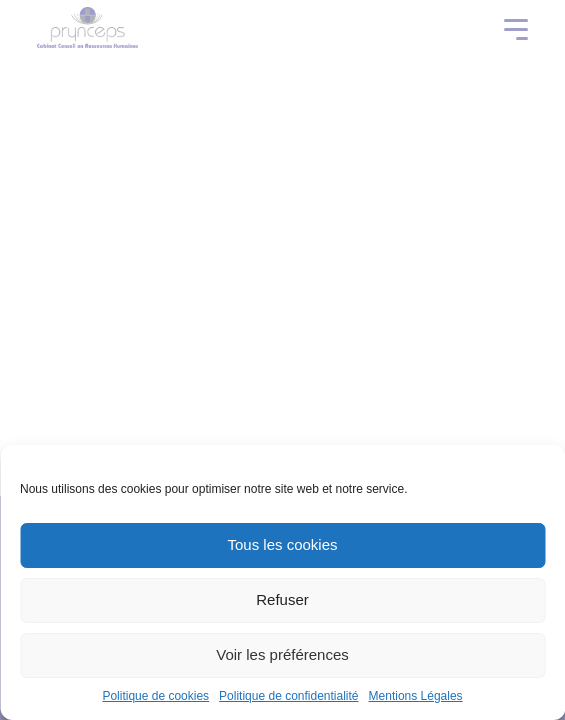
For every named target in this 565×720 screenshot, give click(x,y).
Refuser (282, 599)
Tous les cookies (282, 544)
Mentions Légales (416, 696)
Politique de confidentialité (288, 696)
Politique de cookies (155, 696)
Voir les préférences (282, 654)
